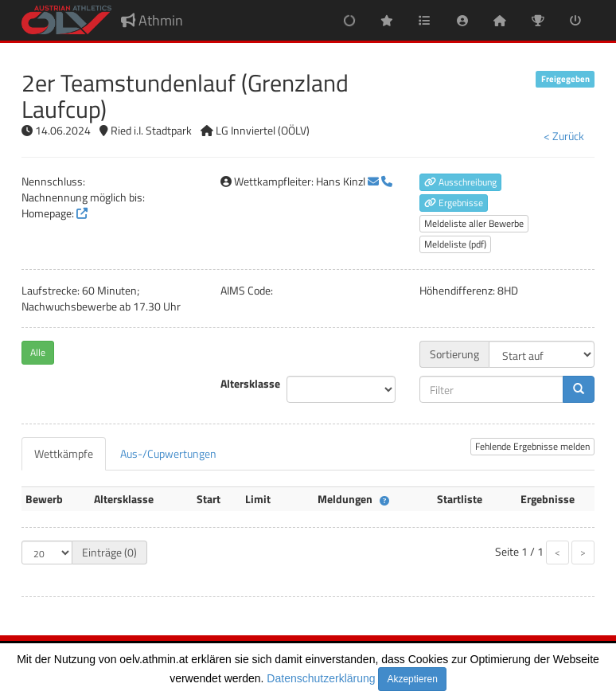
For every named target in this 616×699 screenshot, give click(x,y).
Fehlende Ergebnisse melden (532, 446)
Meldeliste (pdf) (455, 244)
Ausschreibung (460, 182)
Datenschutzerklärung (321, 678)
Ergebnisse (454, 203)
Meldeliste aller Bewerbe (474, 223)
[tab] (64, 454)
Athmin (152, 20)
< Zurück (564, 136)
